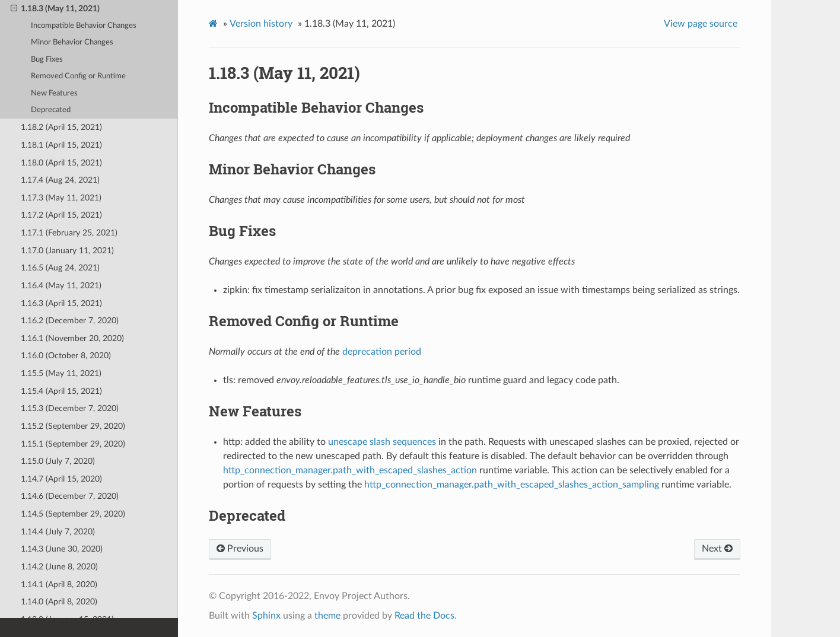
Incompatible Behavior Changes (84, 26)
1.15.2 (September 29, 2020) (73, 426)
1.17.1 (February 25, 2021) (69, 233)
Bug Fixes (47, 60)
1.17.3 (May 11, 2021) (61, 198)
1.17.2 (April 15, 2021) (61, 215)
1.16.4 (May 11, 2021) (61, 286)
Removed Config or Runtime (78, 76)
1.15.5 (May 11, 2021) (61, 373)
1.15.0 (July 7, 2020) (58, 461)
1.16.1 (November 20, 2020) (72, 338)
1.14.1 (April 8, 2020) (59, 585)
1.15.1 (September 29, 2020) (73, 444)
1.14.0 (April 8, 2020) (59, 602)
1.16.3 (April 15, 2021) (61, 303)
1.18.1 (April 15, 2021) (61, 145)
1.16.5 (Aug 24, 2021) (60, 268)
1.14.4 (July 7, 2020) (58, 532)
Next (717, 549)
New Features (54, 93)
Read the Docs (424, 616)
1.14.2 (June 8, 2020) (59, 567)
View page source (701, 24)
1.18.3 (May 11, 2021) (55, 9)
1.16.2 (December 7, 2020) (70, 321)
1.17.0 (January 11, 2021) (67, 251)
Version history (261, 24)
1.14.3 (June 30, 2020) (62, 549)
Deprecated (51, 110)
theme (327, 616)
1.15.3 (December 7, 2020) (70, 408)
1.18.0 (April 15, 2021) (61, 163)
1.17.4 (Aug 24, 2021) (60, 180)
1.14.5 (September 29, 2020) (73, 514)
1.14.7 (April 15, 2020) (61, 479)
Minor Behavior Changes (72, 42)
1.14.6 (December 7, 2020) (70, 496)
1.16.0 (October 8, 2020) (66, 356)
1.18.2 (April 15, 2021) (61, 127)
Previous (240, 549)
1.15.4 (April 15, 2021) (61, 391)
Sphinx (266, 616)
